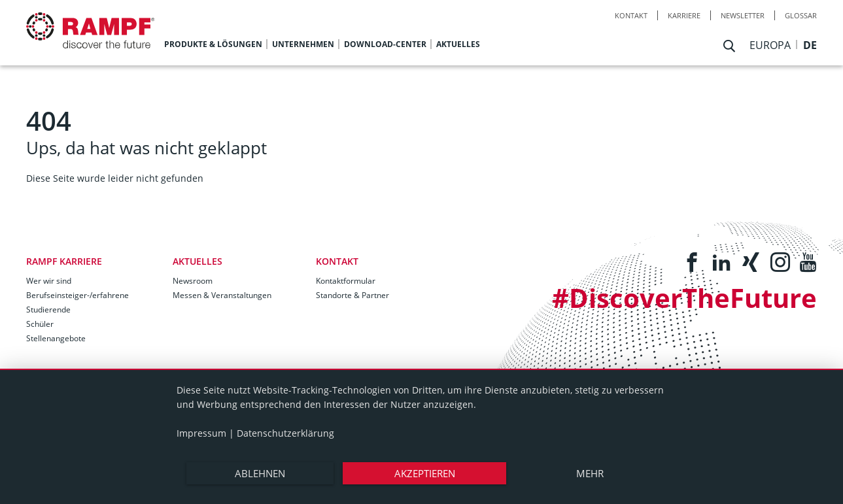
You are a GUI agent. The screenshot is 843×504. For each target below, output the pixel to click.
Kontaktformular (346, 281)
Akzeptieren (425, 473)
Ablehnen (260, 473)
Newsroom (193, 281)
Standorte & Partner (353, 295)
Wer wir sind (49, 281)
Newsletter (743, 15)
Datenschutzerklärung (285, 433)
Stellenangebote (56, 338)
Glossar (801, 15)
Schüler (40, 324)
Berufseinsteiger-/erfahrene (77, 295)
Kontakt (631, 15)
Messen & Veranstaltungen (222, 295)
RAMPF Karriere (64, 261)
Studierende (48, 310)
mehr (590, 473)
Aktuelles (198, 261)
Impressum (201, 433)
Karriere (684, 15)
